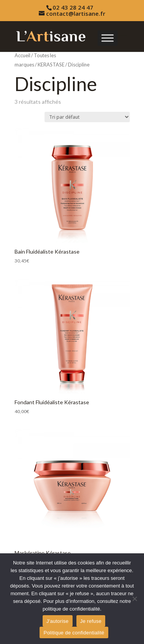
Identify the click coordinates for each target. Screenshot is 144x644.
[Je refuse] (134, 599)
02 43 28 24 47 (73, 7)
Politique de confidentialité (74, 633)
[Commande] (87, 117)
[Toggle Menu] (108, 38)
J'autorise (58, 621)
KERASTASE (51, 65)
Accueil (22, 55)
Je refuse (91, 621)
